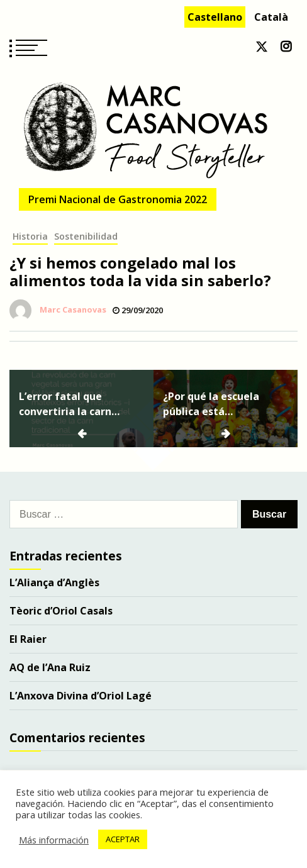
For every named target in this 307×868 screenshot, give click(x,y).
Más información (54, 840)
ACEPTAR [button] (123, 839)
